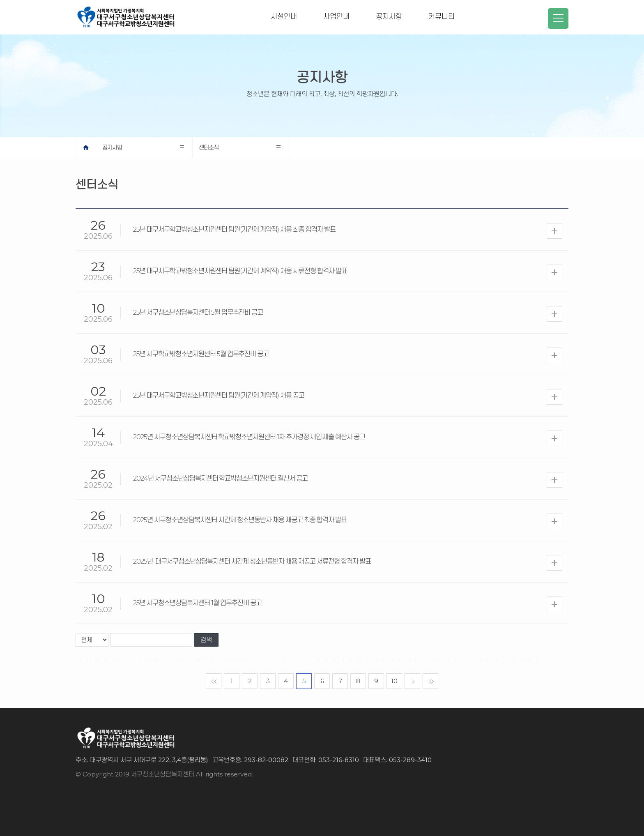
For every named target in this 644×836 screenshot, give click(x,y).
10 (394, 681)
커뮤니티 (442, 16)
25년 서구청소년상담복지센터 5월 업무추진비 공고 (198, 312)
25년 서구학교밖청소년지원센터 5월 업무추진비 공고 (201, 354)
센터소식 (209, 147)
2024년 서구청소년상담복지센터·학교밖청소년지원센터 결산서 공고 (220, 478)
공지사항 (389, 16)
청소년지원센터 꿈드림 (505, 17)
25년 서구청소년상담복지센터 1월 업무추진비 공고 (197, 603)
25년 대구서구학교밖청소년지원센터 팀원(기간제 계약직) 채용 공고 (219, 395)
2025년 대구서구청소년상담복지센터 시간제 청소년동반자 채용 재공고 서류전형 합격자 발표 (253, 561)
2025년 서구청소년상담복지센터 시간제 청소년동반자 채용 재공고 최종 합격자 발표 (240, 520)
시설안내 (284, 16)
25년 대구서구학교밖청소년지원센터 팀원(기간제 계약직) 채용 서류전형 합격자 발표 (240, 271)
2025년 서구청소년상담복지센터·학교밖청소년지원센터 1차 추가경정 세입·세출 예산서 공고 (249, 437)
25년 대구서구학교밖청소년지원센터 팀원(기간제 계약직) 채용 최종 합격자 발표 (234, 229)
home (96, 147)
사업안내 (336, 16)
